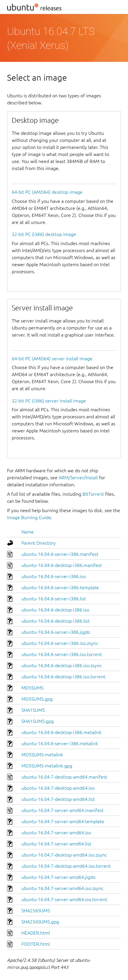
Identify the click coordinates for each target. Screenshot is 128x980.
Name (28, 532)
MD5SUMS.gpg (37, 699)
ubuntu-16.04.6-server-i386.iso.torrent (62, 654)
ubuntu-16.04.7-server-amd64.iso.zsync (62, 888)
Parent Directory (39, 543)
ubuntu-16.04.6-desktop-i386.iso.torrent (63, 677)
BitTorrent (93, 494)
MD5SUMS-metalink (42, 755)
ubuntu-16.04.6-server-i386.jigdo (56, 632)
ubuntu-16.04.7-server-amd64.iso (56, 833)
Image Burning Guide (29, 517)
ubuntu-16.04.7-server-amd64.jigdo (58, 877)
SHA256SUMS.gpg (40, 922)
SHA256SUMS (36, 911)
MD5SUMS (32, 688)
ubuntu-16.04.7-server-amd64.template (63, 821)
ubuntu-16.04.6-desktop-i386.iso (55, 610)
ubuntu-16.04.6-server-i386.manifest (60, 554)
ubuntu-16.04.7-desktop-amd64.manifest (64, 777)
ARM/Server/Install (78, 478)
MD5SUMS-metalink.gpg (47, 766)
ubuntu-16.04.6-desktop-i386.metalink (62, 732)
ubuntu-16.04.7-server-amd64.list (56, 844)
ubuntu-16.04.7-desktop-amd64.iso (58, 788)
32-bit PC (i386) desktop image (44, 234)
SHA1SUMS (33, 710)
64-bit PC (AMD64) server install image (52, 359)
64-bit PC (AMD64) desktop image (47, 192)
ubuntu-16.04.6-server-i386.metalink (60, 743)
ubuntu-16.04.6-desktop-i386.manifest (62, 565)
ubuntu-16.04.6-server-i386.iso (54, 576)
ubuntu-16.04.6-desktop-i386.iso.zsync (62, 665)
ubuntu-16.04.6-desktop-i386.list (55, 621)
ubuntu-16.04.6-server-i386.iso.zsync (60, 643)
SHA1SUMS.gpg (38, 721)
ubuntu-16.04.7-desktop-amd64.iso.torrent (66, 866)
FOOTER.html (36, 944)
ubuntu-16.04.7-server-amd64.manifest (63, 810)
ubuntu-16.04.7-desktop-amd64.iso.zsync (64, 855)
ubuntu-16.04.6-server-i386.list (54, 599)
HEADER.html (36, 933)
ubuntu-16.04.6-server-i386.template (60, 587)
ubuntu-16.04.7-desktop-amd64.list (58, 799)
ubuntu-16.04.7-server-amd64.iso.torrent (64, 899)
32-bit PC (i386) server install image (49, 401)
